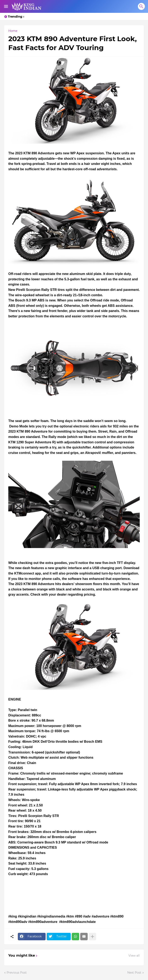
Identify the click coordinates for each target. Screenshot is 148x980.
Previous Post (17, 973)
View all (134, 956)
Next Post (134, 973)
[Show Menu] (6, 6)
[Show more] (92, 937)
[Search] (141, 6)
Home (13, 31)
